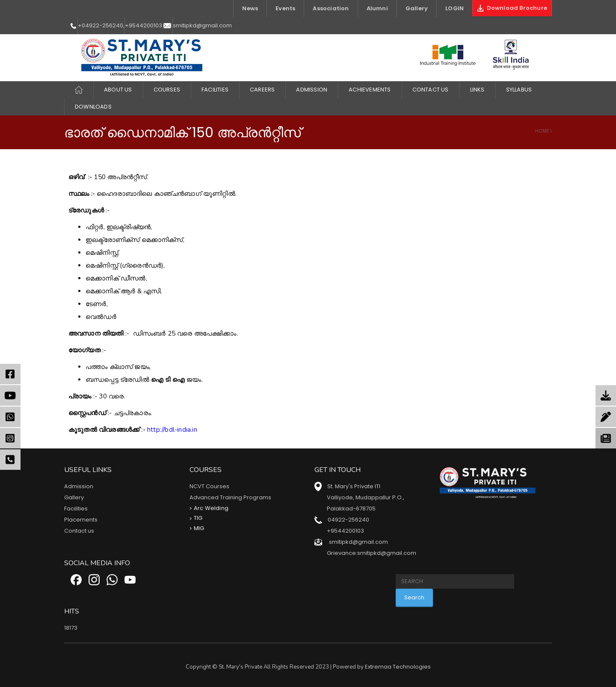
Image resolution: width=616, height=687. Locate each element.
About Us (118, 90)
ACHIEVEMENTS (370, 90)
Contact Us (431, 90)
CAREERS (262, 90)
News (250, 8)
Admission (312, 90)
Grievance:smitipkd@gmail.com (372, 553)
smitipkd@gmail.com (202, 25)
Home (542, 131)
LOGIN (455, 8)
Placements (81, 520)
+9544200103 (144, 25)
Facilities (76, 509)
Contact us (79, 531)
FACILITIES (215, 90)
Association (331, 8)
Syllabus (519, 90)
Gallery (417, 8)
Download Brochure (512, 8)
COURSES (167, 90)
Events (285, 8)
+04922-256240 (101, 25)
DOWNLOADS (93, 107)
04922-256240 (348, 520)
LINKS (477, 90)
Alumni (377, 8)
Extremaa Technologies (398, 667)
